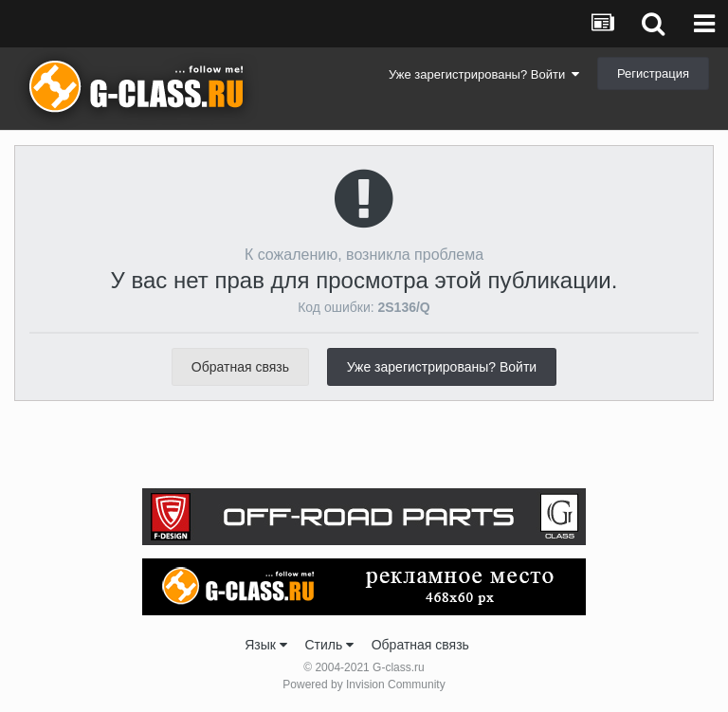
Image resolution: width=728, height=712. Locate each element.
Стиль (329, 645)
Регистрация (653, 73)
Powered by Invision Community (364, 685)
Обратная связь (240, 367)
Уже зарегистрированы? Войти (484, 74)
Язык (266, 645)
